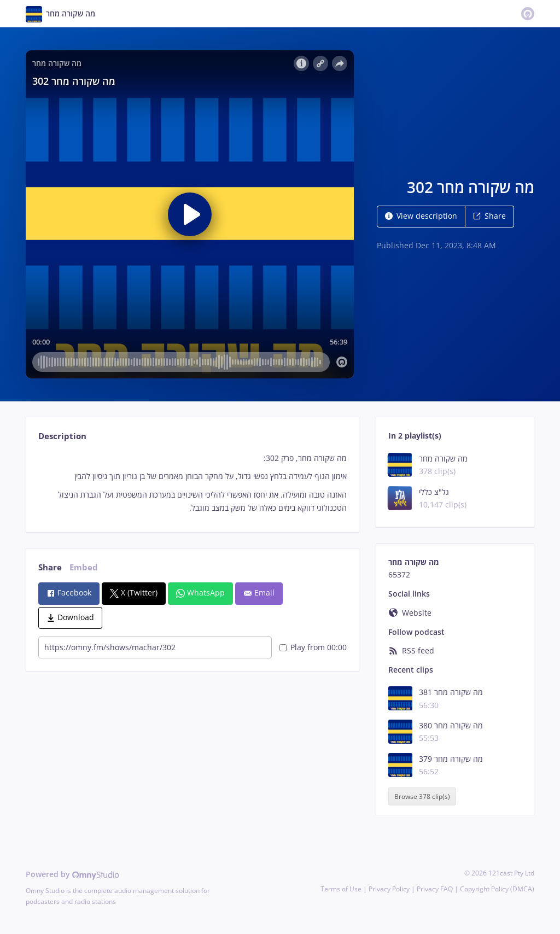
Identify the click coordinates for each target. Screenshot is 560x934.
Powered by (72, 874)
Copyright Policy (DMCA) (497, 889)
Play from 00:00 (313, 647)
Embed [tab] (84, 567)
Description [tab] (62, 436)
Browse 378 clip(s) (422, 796)
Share (489, 216)
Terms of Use (341, 889)
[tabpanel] (192, 483)
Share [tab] (50, 567)
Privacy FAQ (435, 889)
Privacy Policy (389, 889)
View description (421, 216)
